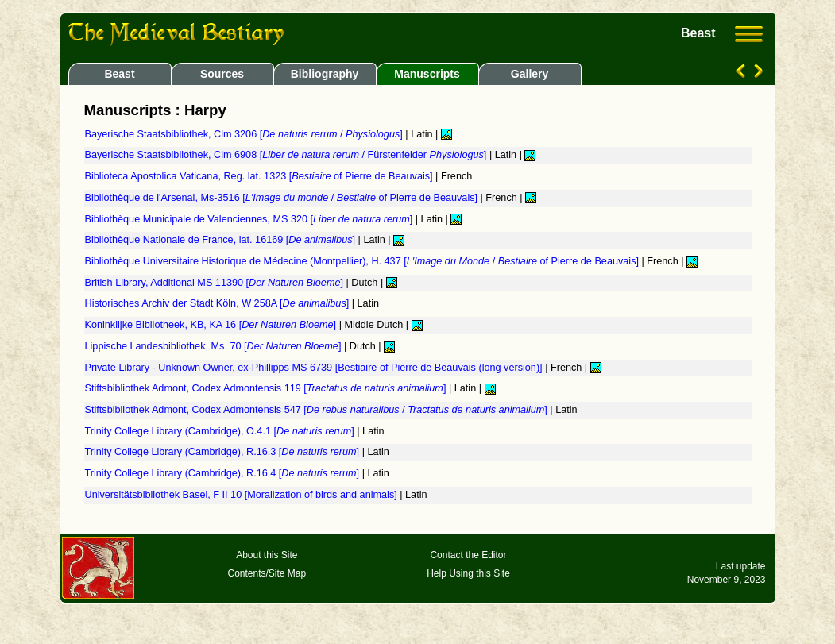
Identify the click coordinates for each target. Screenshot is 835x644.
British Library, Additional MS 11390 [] (216, 283)
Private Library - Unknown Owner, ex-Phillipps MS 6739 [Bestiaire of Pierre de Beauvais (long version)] (315, 368)
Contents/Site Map (267, 573)
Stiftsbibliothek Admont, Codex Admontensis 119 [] (267, 388)
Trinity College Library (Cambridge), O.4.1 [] (221, 431)
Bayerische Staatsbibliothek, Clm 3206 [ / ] (245, 134)
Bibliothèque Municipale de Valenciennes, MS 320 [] (250, 219)
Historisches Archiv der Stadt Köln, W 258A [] (218, 303)
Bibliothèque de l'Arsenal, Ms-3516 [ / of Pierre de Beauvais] (283, 198)
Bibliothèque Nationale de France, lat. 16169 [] (222, 240)
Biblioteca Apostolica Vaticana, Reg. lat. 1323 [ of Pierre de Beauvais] (261, 176)
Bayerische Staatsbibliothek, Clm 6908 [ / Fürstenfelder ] (287, 155)
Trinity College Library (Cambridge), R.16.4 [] (224, 473)
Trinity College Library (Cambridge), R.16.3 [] (224, 452)
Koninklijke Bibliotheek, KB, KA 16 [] (212, 325)
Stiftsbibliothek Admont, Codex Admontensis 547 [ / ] (318, 410)
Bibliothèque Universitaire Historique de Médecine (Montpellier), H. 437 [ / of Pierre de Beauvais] (363, 261)
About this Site (267, 555)
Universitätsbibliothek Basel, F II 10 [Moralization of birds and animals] (243, 495)
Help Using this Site (468, 573)
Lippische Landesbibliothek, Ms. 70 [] (215, 346)
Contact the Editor (468, 555)
